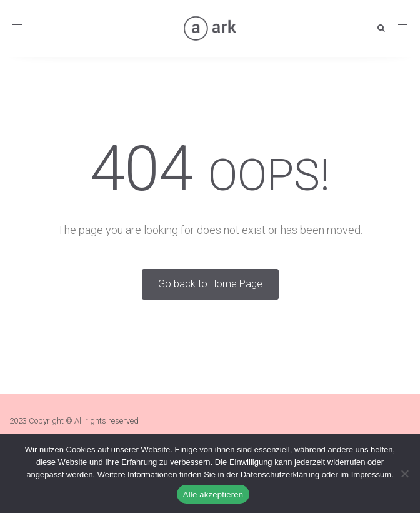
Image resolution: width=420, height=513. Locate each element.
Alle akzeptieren (213, 495)
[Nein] (404, 474)
